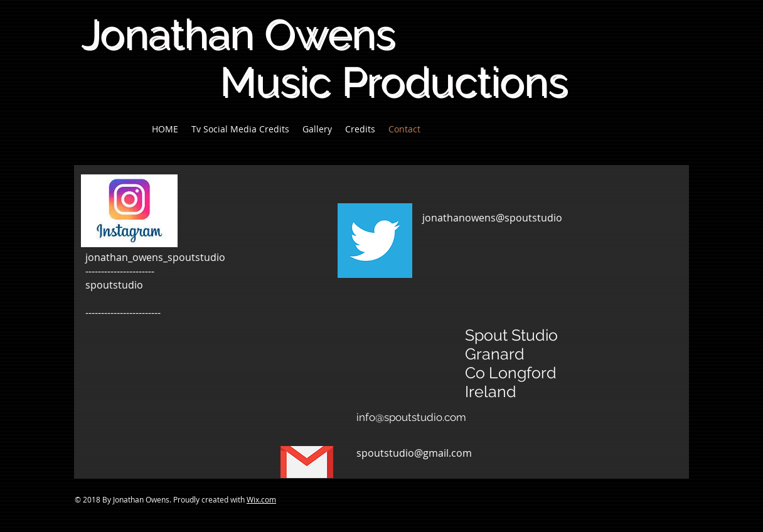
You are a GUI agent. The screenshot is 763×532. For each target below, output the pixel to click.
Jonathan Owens (238, 34)
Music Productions (324, 82)
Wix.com (261, 499)
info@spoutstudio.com (411, 417)
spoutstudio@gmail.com (414, 453)
